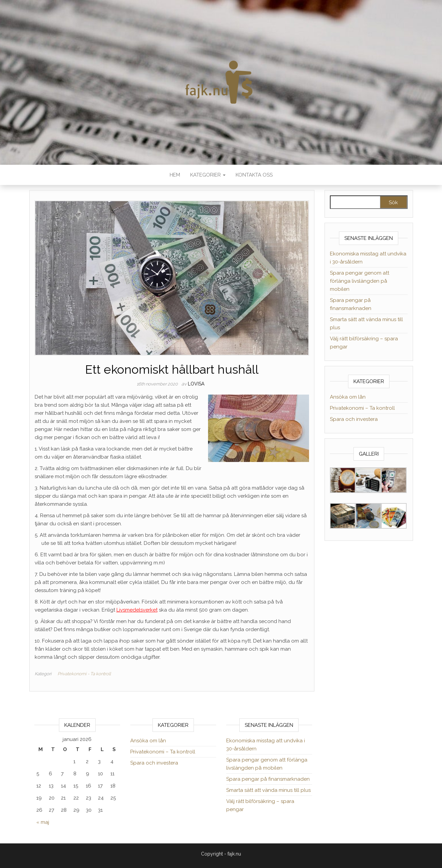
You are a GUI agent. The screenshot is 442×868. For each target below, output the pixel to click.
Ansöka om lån (348, 397)
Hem (175, 175)
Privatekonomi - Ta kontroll (84, 674)
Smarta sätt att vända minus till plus (268, 790)
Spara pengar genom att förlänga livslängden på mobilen (360, 281)
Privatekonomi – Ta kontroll (362, 408)
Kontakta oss (254, 175)
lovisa (196, 384)
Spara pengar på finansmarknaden (268, 779)
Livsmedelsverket (137, 610)
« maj (43, 822)
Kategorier (208, 175)
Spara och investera (354, 419)
